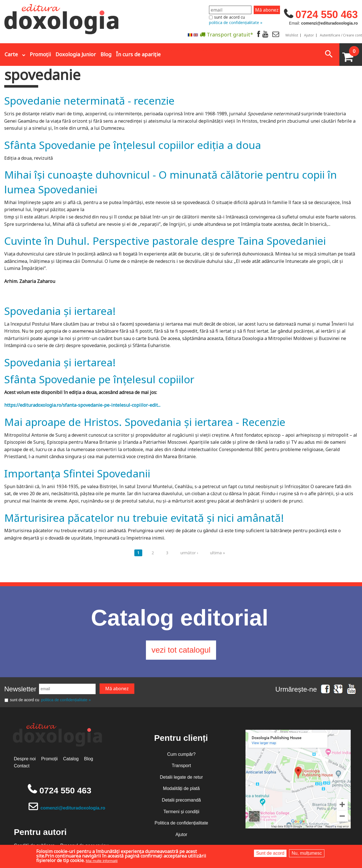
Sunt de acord (270, 853)
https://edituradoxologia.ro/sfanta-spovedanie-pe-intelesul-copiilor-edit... (82, 405)
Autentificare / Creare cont (341, 35)
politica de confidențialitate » (236, 22)
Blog (106, 54)
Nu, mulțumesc (307, 853)
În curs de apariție (138, 54)
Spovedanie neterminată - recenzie (89, 100)
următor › (189, 553)
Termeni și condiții (181, 812)
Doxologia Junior (76, 54)
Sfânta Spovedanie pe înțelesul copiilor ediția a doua (133, 145)
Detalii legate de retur (181, 777)
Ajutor (309, 35)
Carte (11, 54)
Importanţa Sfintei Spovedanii (77, 473)
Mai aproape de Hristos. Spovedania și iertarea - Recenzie (145, 422)
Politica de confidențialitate (181, 823)
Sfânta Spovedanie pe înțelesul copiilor (99, 379)
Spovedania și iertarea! (60, 311)
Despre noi (25, 759)
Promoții (40, 54)
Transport (181, 766)
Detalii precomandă (181, 800)
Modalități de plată (181, 788)
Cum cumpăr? (181, 754)
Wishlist (292, 35)
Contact (22, 766)
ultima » (218, 553)
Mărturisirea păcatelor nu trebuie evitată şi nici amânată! (144, 518)
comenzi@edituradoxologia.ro (73, 808)
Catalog (71, 759)
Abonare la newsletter (192, 48)
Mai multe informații (102, 861)
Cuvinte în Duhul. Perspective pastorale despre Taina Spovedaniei (165, 241)
